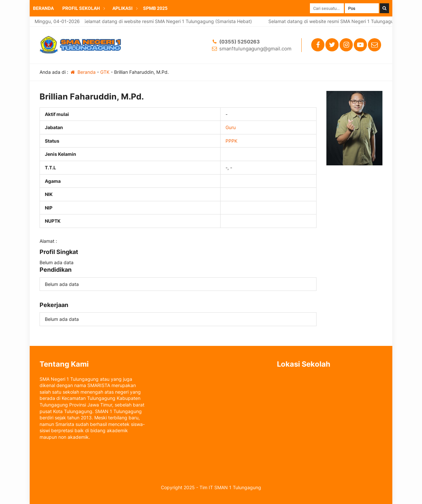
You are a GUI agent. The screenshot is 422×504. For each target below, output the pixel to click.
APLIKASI (122, 8)
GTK (105, 72)
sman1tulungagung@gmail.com (255, 49)
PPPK (231, 141)
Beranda (83, 72)
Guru (231, 127)
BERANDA (43, 8)
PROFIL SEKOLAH (81, 8)
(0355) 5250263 (240, 42)
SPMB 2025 (155, 8)
